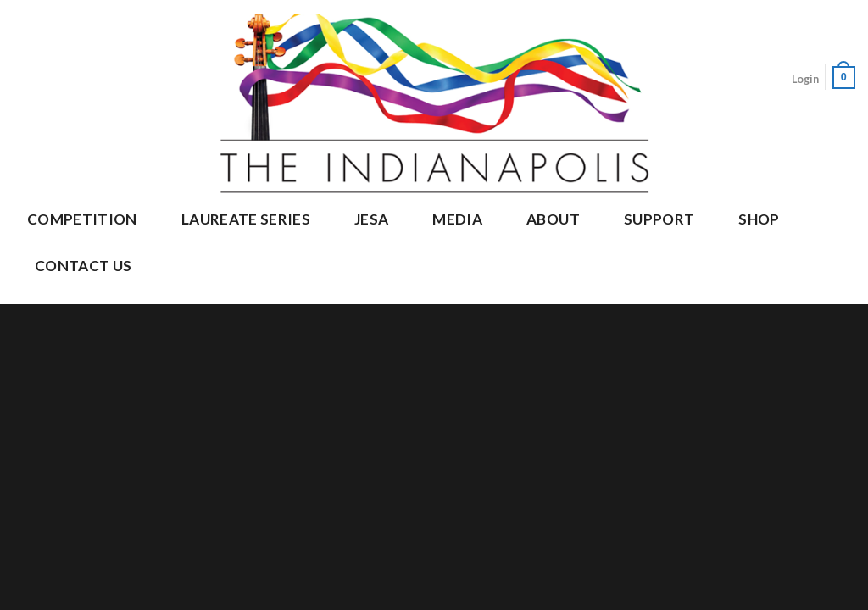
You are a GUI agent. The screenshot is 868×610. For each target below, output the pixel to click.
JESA (371, 219)
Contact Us (83, 266)
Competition (82, 219)
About (553, 219)
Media (457, 219)
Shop (759, 219)
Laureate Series (246, 219)
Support (659, 219)
